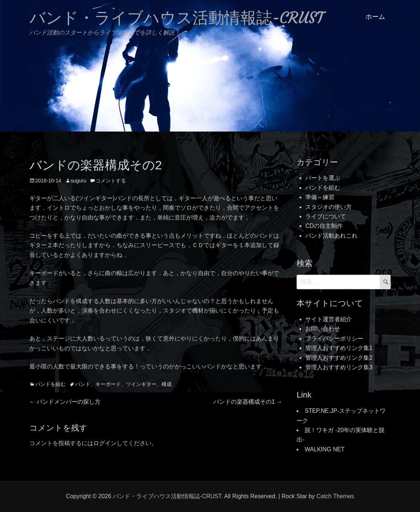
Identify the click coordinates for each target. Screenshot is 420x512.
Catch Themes (335, 496)
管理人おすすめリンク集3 (339, 367)
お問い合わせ (323, 329)
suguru (79, 181)
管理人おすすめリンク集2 (339, 358)
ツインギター (141, 384)
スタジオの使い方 (329, 207)
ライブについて (326, 216)
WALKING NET (325, 449)
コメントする (111, 181)
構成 (167, 384)
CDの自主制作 (324, 226)
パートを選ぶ (323, 178)
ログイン (105, 443)
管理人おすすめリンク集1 (339, 348)
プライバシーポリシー (334, 338)
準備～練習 (320, 197)
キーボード (108, 384)
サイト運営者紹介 (329, 319)
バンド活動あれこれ (331, 236)
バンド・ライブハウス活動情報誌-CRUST (177, 18)
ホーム (375, 17)
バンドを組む (50, 384)
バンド (83, 384)
